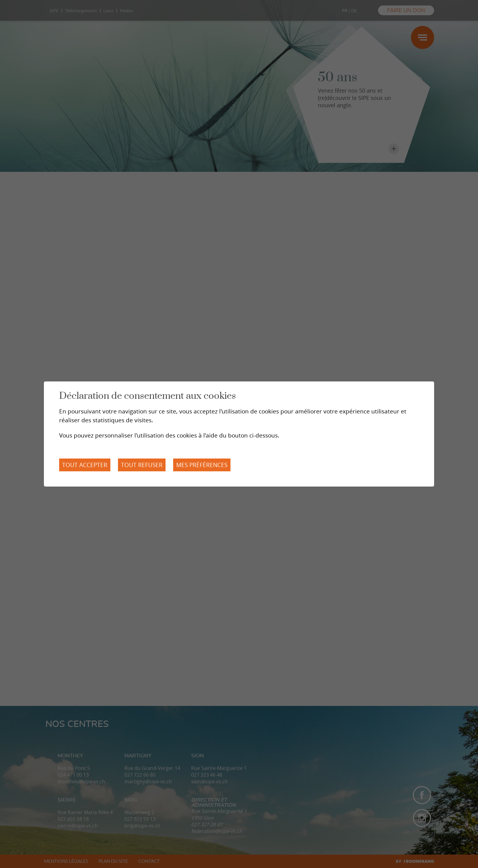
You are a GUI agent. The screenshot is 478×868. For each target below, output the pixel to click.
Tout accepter (85, 465)
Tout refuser (142, 465)
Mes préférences (202, 465)
